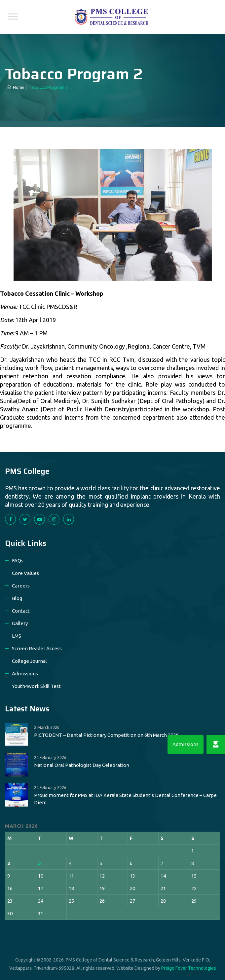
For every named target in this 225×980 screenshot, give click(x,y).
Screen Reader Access (37, 648)
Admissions (25, 674)
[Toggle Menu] (13, 16)
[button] (216, 744)
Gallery (20, 623)
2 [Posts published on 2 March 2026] (9, 863)
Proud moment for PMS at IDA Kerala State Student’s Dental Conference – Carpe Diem (125, 799)
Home (16, 87)
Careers (21, 586)
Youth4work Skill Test (36, 686)
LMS (17, 636)
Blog (17, 598)
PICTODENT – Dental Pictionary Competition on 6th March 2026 (106, 735)
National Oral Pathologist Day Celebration (82, 765)
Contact (21, 611)
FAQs (18, 561)
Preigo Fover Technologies (189, 968)
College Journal (29, 661)
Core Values (25, 573)
